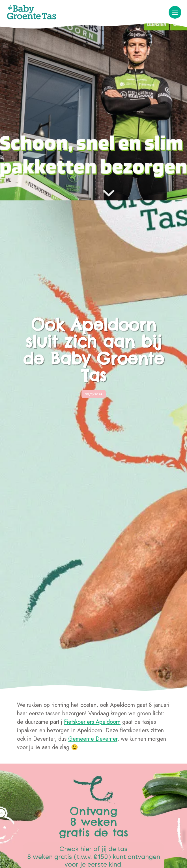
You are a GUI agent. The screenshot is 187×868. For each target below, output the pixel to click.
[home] (32, 12)
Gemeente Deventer (93, 739)
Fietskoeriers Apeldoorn (92, 722)
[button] (175, 12)
